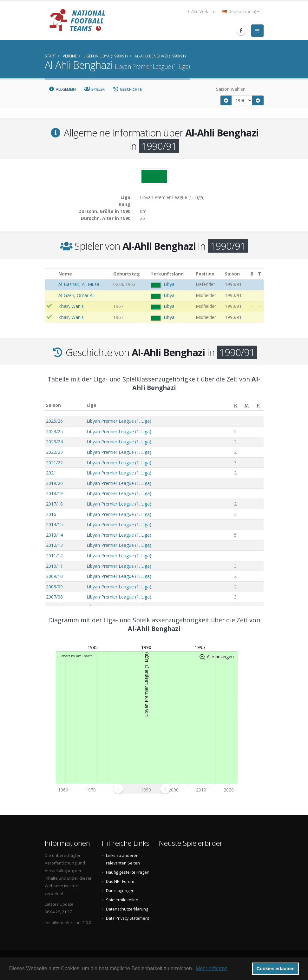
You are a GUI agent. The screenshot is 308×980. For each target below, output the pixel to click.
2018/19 (54, 493)
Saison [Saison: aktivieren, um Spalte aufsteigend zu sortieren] (53, 405)
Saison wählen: (231, 89)
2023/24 (54, 442)
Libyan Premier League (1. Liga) (119, 421)
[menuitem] (141, 789)
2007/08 (54, 597)
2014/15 (54, 524)
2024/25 (54, 431)
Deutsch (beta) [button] (241, 12)
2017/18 (54, 504)
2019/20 (54, 483)
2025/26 (54, 421)
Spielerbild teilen (122, 900)
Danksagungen (120, 891)
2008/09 (54, 587)
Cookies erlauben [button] (276, 969)
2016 (51, 514)
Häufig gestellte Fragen (128, 872)
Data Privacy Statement (128, 918)
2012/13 (54, 545)
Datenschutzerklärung (127, 909)
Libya (169, 284)
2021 (51, 473)
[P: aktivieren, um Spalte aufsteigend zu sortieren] (258, 405)
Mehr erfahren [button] (212, 968)
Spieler (94, 89)
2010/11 (54, 566)
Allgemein (62, 89)
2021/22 (54, 463)
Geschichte (128, 89)
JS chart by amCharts (75, 656)
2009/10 (54, 576)
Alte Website (201, 12)
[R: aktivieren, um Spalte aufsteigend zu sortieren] (236, 405)
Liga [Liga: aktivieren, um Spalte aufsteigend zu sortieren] (92, 405)
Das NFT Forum (120, 881)
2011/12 (54, 556)
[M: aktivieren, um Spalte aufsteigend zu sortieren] (247, 405)
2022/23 (54, 452)
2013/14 (54, 535)
